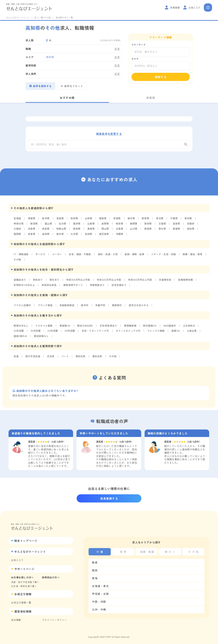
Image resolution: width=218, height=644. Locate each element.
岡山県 (106, 231)
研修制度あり (99, 287)
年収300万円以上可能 (79, 282)
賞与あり (55, 282)
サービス (41, 256)
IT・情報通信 (21, 256)
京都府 (192, 226)
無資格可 (118, 307)
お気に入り (17, 559)
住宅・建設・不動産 (81, 256)
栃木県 (132, 221)
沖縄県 (121, 236)
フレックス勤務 (158, 332)
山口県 (135, 231)
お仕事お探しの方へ (22, 576)
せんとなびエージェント (18, 17)
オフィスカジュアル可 (130, 332)
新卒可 (86, 307)
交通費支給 (167, 282)
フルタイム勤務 (44, 327)
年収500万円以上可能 (142, 282)
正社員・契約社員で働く (24, 585)
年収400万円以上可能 (110, 282)
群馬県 (147, 221)
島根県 (92, 231)
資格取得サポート (74, 287)
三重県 (164, 226)
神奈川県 (19, 226)
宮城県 (60, 221)
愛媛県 (178, 231)
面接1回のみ (21, 337)
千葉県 (175, 221)
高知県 (192, 231)
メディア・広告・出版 (166, 256)
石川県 (63, 226)
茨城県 (118, 221)
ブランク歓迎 (46, 307)
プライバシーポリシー (54, 619)
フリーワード (139, 45)
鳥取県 (77, 231)
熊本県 (60, 236)
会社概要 (16, 619)
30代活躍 (36, 332)
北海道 (17, 221)
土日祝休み (191, 327)
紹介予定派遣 (33, 358)
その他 (44, 261)
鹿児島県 (105, 236)
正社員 (51, 358)
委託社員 (98, 358)
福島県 (104, 221)
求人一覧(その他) (43, 17)
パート (66, 358)
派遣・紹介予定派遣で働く (25, 581)
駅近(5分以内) (86, 327)
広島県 (121, 231)
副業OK (178, 332)
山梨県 (92, 226)
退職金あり (20, 282)
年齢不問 (101, 307)
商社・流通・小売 (109, 256)
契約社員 (81, 358)
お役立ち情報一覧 (21, 601)
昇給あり (38, 282)
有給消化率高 (50, 287)
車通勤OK (66, 327)
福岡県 (17, 236)
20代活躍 (19, 332)
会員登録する (109, 497)
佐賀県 (32, 236)
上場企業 (194, 332)
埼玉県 (161, 221)
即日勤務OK (152, 327)
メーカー (58, 256)
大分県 (75, 236)
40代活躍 (53, 332)
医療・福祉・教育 (24, 261)
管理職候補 (132, 327)
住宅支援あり (120, 287)
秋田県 (75, 221)
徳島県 (149, 231)
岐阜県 (121, 226)
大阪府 (17, 231)
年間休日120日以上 (24, 287)
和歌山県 (62, 231)
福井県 (77, 226)
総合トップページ (26, 539)
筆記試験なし (42, 337)
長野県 (106, 226)
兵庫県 (32, 231)
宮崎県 (89, 236)
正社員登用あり (110, 327)
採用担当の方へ (51, 576)
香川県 (164, 231)
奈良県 (46, 231)
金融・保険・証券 (136, 256)
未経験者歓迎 (68, 307)
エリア (135, 59)
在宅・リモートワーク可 (96, 332)
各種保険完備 (188, 282)
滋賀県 (178, 226)
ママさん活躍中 (22, 307)
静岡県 (135, 226)
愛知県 (149, 226)
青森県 (32, 221)
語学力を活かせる (140, 307)
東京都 (190, 221)
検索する (161, 77)
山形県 (89, 221)
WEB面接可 (172, 327)
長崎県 (46, 236)
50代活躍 (71, 332)
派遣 (16, 358)
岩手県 (46, 221)
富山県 (49, 226)
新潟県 (34, 226)
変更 (117, 49)
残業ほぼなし (21, 327)
